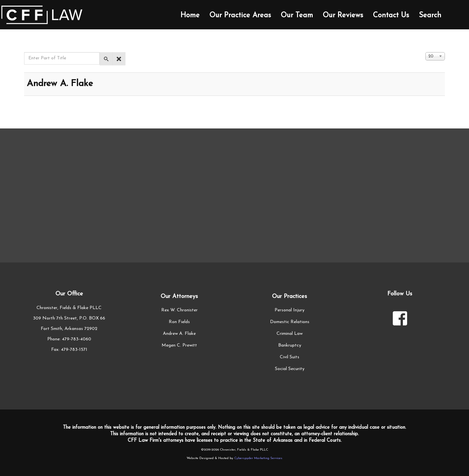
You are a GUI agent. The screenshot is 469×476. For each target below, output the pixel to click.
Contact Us (391, 15)
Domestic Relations (290, 322)
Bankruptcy (290, 345)
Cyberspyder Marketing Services (258, 458)
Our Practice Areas (240, 15)
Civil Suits (290, 357)
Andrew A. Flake (60, 84)
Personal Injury (290, 310)
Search (430, 15)
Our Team (297, 15)
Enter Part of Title (24, 52)
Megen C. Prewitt (179, 345)
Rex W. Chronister (179, 310)
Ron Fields (179, 322)
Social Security (290, 369)
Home (190, 15)
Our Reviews (343, 15)
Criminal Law (290, 334)
